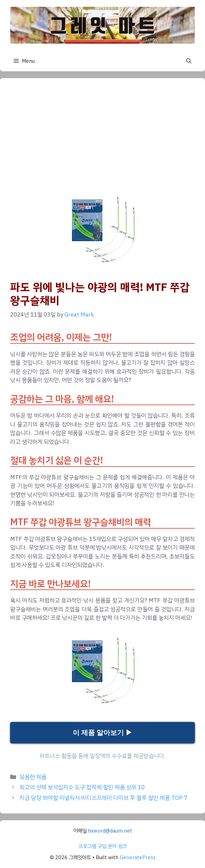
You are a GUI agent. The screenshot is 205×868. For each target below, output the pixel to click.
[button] (189, 61)
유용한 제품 (33, 777)
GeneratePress (138, 857)
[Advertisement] (102, 139)
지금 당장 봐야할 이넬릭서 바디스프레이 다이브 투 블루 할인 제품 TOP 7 (104, 798)
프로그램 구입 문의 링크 (103, 846)
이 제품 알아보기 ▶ (102, 733)
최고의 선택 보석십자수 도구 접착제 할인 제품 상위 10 (82, 787)
